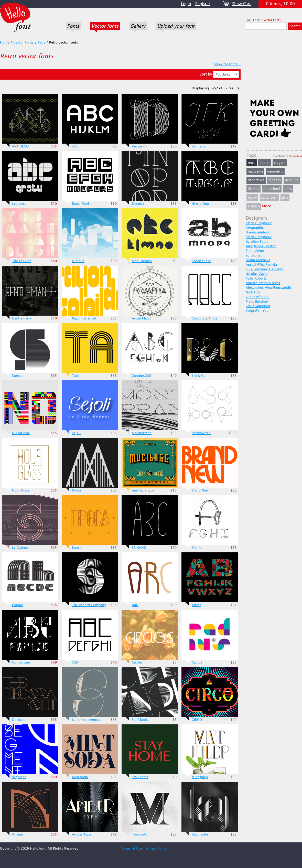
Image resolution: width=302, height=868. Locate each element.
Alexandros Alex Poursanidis (269, 288)
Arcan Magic (142, 318)
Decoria (138, 204)
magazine (255, 172)
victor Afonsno (258, 297)
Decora (18, 720)
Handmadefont (258, 232)
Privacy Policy (156, 849)
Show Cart (241, 4)
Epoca (77, 548)
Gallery (138, 26)
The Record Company (89, 605)
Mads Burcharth (258, 302)
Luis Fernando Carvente (265, 269)
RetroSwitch (201, 433)
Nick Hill (253, 292)
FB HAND (139, 548)
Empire (18, 605)
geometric (275, 172)
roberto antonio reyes (263, 283)
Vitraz (196, 605)
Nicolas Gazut (257, 274)
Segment (19, 777)
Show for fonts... (227, 64)
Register (203, 4)
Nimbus (78, 261)
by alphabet (279, 156)
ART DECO (20, 146)
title (285, 198)
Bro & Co (199, 376)
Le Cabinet (20, 548)
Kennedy (198, 146)
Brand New (200, 490)
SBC (75, 146)
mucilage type (143, 490)
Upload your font (176, 26)
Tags (41, 42)
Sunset (17, 376)
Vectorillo (140, 146)
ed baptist (254, 255)
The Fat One (22, 261)
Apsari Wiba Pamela (261, 265)
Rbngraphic (255, 228)
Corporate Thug (204, 318)
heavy (252, 198)
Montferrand (142, 433)
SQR (75, 662)
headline (292, 180)
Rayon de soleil (84, 318)
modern (275, 180)
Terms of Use (131, 849)
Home (5, 42)
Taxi (75, 376)
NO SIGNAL (21, 433)
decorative (256, 180)
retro (252, 163)
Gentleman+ (22, 318)
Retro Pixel (80, 204)
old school (272, 189)
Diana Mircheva (258, 260)
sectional (19, 204)
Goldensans (21, 662)
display (254, 189)
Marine (197, 548)
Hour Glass (21, 490)
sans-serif (269, 198)
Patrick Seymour (259, 223)
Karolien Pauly (257, 242)
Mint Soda (80, 777)
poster (265, 163)
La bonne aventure (87, 720)
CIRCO (197, 720)
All (249, 20)
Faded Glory (201, 261)
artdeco (254, 206)
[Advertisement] (274, 66)
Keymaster (200, 834)
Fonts (73, 26)
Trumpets (139, 834)
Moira (76, 490)
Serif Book (140, 720)
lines (288, 189)
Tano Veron (255, 251)
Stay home (140, 777)
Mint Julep (200, 777)
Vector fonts (105, 26)
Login (186, 4)
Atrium (18, 834)
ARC (135, 605)
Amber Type (82, 834)
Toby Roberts (256, 278)
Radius (197, 662)
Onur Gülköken (258, 306)
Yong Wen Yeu (257, 311)
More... (268, 206)
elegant (280, 163)
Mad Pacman (142, 261)
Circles (137, 662)
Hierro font (201, 204)
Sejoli (76, 433)
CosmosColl (142, 376)
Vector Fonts (272, 20)
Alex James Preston (261, 246)
